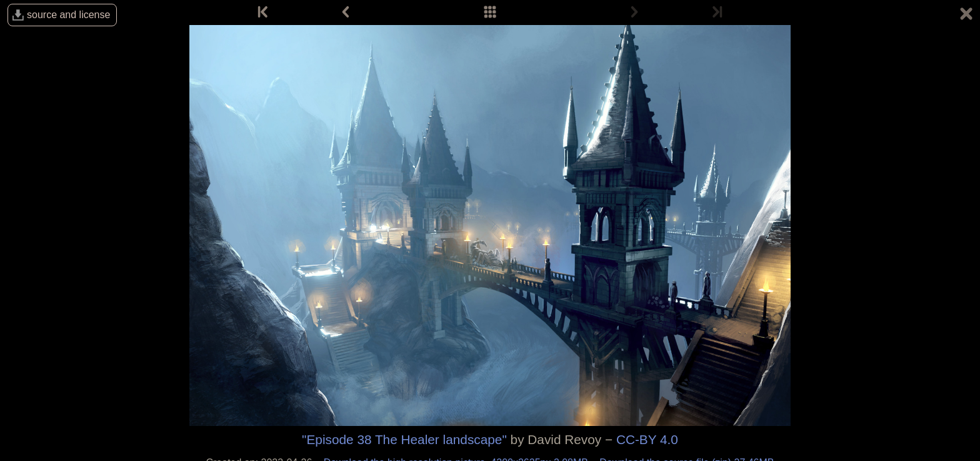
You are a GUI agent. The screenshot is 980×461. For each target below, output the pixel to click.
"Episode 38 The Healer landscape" (404, 439)
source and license (68, 15)
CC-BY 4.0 (647, 439)
